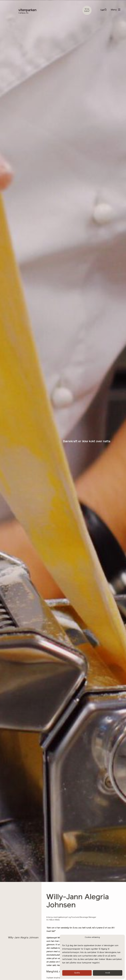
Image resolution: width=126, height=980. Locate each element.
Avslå (108, 973)
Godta (77, 973)
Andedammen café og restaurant (27, 915)
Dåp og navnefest (18, 924)
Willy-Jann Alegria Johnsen (23, 938)
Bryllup (12, 920)
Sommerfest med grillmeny (23, 929)
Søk (103, 10)
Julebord (13, 933)
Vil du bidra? (87, 10)
